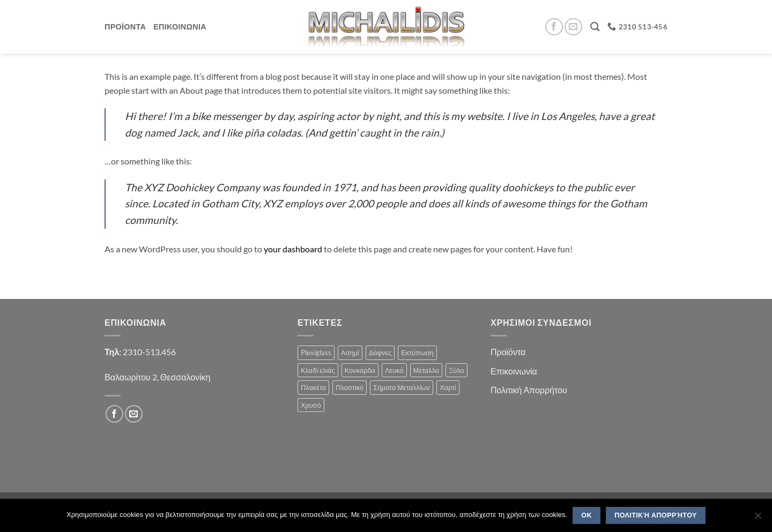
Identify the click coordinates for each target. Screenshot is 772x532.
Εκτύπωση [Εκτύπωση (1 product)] (417, 353)
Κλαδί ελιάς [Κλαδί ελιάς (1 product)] (318, 370)
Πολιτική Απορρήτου (529, 390)
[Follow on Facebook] (554, 27)
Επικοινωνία (514, 371)
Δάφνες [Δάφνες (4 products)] (380, 353)
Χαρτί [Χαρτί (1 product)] (448, 387)
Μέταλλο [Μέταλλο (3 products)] (426, 370)
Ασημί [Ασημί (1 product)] (350, 353)
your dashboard (293, 249)
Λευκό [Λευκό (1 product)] (394, 370)
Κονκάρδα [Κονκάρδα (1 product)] (360, 370)
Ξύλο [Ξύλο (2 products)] (456, 370)
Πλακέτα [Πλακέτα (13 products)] (313, 387)
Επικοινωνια (180, 27)
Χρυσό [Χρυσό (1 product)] (311, 405)
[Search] (595, 27)
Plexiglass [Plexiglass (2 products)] (316, 353)
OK (587, 515)
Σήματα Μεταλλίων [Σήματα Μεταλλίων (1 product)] (402, 387)
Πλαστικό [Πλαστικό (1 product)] (350, 387)
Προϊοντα (125, 27)
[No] (758, 519)
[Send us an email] (573, 27)
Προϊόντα (508, 352)
